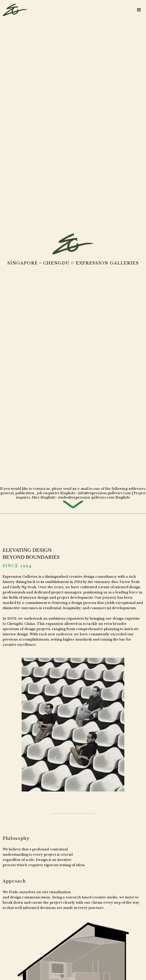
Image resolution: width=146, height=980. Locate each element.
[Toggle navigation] (139, 10)
